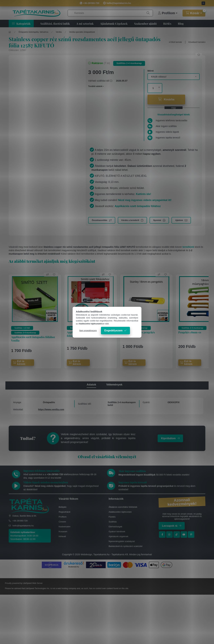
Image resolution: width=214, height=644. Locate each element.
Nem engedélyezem (88, 331)
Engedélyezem (113, 330)
